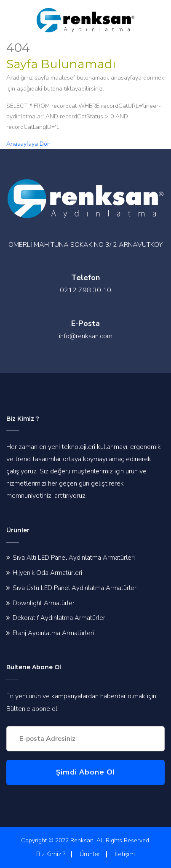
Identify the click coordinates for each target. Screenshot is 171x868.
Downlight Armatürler (44, 603)
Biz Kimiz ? (51, 854)
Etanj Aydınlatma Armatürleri (53, 633)
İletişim (125, 854)
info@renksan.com (86, 336)
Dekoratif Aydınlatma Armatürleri (60, 618)
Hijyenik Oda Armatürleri (47, 573)
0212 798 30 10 (85, 290)
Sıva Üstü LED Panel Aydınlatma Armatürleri (75, 588)
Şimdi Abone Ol (85, 772)
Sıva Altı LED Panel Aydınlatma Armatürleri (74, 558)
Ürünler (90, 854)
